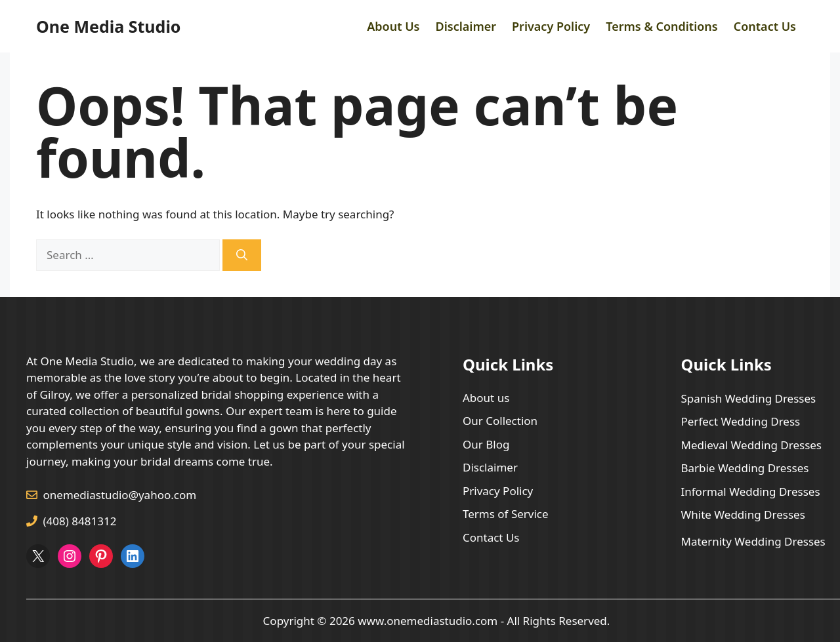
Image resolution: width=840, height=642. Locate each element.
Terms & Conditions (662, 26)
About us (486, 398)
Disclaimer (466, 26)
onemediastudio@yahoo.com (120, 495)
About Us (393, 26)
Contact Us (765, 26)
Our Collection (500, 421)
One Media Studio (108, 26)
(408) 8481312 (80, 521)
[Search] (242, 255)
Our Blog (486, 444)
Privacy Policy (551, 26)
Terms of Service (506, 514)
